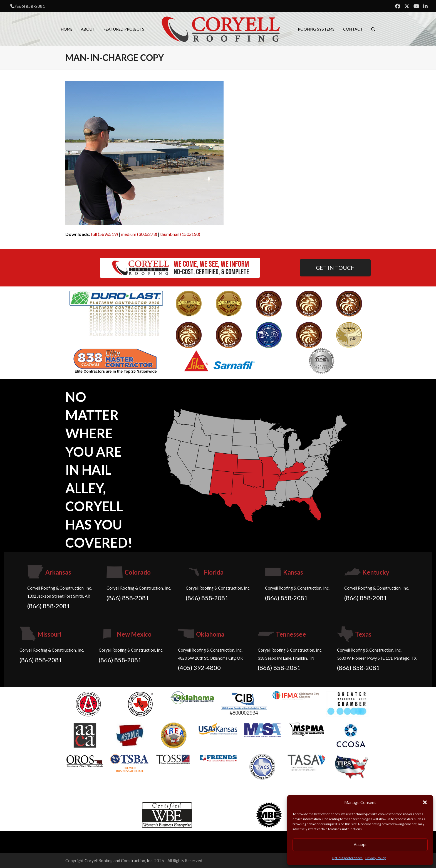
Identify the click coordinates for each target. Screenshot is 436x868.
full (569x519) (104, 234)
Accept (360, 844)
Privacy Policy (376, 858)
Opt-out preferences (347, 858)
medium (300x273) (139, 234)
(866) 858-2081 (30, 6)
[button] (425, 802)
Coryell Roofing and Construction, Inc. (119, 860)
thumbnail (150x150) (180, 234)
